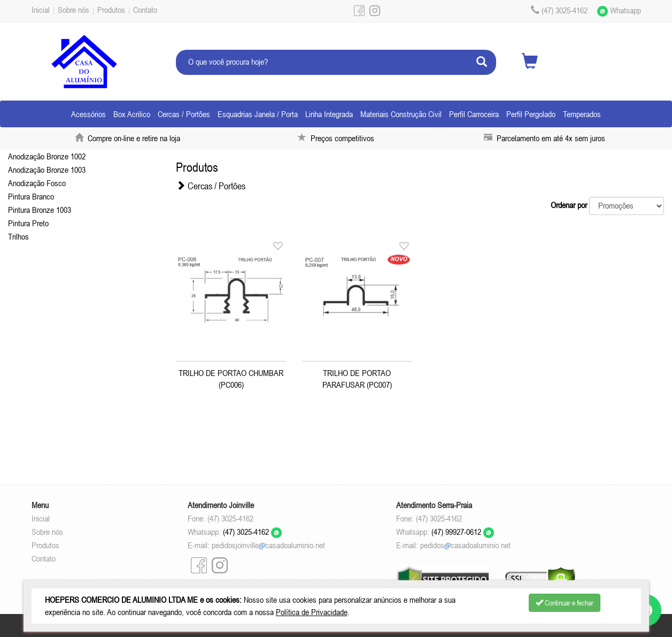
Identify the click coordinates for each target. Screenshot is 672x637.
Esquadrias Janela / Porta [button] (258, 114)
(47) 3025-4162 (252, 532)
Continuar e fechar (565, 603)
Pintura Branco (31, 196)
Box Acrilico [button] (132, 114)
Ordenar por (569, 205)
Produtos (111, 10)
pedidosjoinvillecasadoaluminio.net (268, 545)
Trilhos (18, 236)
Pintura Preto (28, 223)
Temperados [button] (582, 114)
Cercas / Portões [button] (184, 114)
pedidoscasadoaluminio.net (465, 545)
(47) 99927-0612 (463, 532)
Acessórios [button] (88, 114)
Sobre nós (74, 10)
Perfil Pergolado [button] (531, 114)
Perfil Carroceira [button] (474, 114)
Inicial (41, 10)
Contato (145, 10)
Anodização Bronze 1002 (47, 156)
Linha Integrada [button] (329, 114)
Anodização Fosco (37, 183)
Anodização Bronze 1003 (47, 170)
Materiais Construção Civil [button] (401, 114)
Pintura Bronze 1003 (40, 210)
